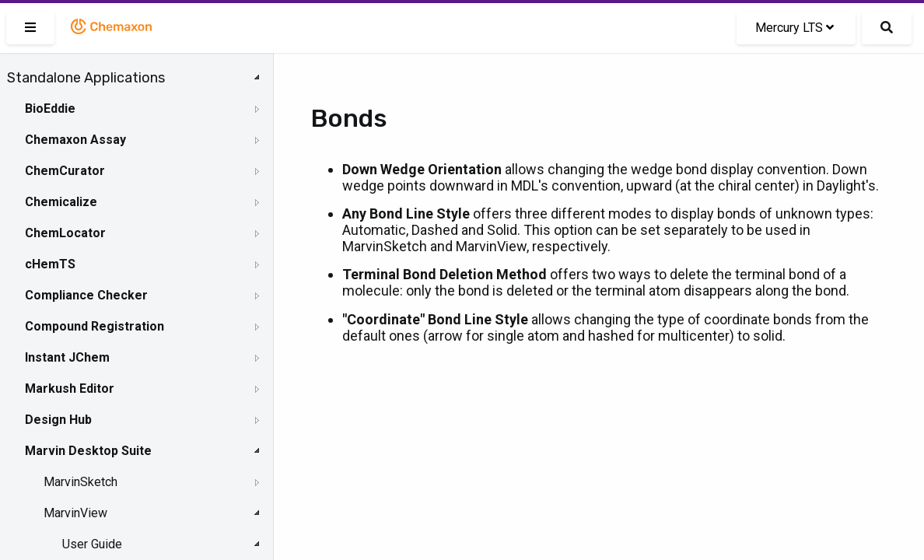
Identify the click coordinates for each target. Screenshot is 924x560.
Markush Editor (70, 388)
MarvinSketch (80, 482)
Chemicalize (61, 202)
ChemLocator (65, 233)
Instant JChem (67, 357)
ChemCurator (65, 171)
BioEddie (50, 108)
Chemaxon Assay (75, 140)
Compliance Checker (86, 295)
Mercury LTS (794, 28)
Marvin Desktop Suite (88, 451)
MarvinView (75, 513)
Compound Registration (94, 326)
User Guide (92, 544)
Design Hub (58, 420)
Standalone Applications (86, 78)
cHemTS (50, 264)
